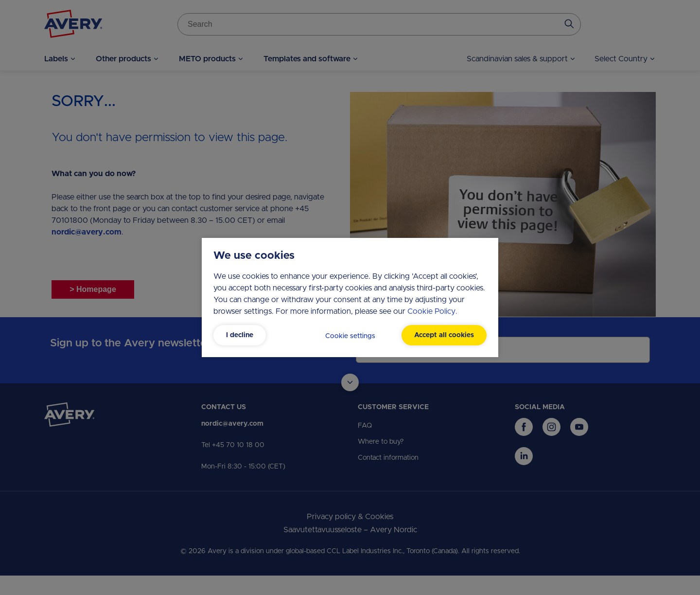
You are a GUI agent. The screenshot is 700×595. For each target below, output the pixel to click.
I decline (240, 335)
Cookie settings (350, 336)
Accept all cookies (444, 335)
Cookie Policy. (432, 311)
